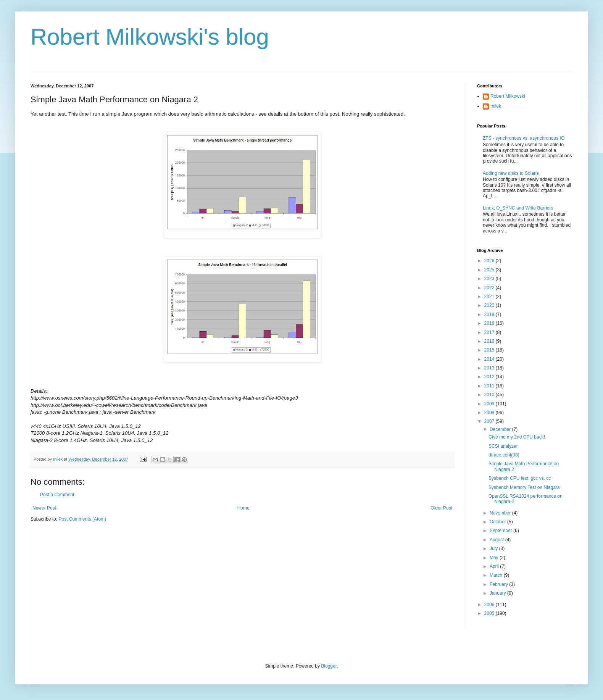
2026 (490, 261)
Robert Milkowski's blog (150, 37)
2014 (490, 359)
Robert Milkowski (508, 96)
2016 (490, 341)
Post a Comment (57, 495)
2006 (490, 605)
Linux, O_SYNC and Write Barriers (518, 208)
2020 (490, 305)
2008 (490, 413)
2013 (490, 368)
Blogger (329, 666)
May (495, 558)
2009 (490, 404)
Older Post (441, 508)
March (497, 575)
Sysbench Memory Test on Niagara (524, 487)
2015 (490, 350)
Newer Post (44, 508)
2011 (490, 386)
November (501, 513)
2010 (490, 395)
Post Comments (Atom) (82, 519)
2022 (490, 288)
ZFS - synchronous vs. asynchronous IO (524, 138)
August (497, 540)
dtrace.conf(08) (504, 455)
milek (496, 106)
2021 (490, 297)
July (494, 548)
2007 (490, 421)
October (498, 522)
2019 (490, 315)
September (501, 531)
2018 (490, 323)
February (499, 584)
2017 (490, 332)
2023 (490, 279)
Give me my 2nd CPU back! (517, 437)
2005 (490, 613)
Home (243, 508)
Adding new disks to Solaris (511, 173)
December (501, 429)
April (495, 566)
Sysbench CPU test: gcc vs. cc (520, 478)
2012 (490, 377)
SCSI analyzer (503, 446)
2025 (490, 270)
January (498, 593)
